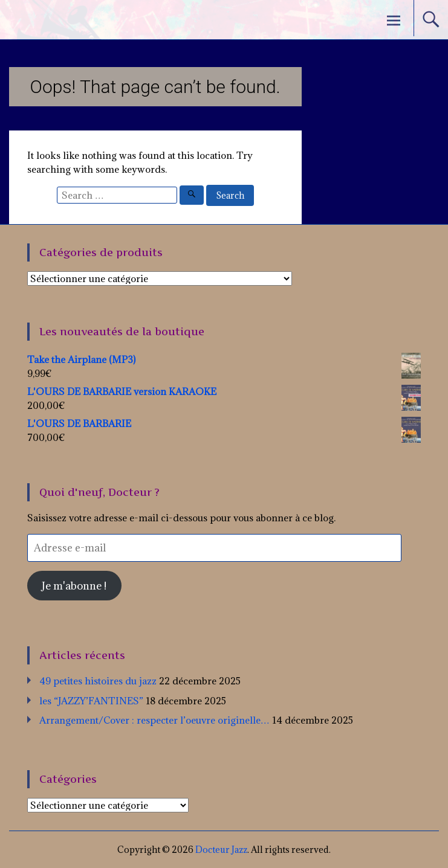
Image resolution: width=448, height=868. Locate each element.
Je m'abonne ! (74, 586)
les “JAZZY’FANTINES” (91, 701)
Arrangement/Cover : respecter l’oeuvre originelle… (154, 720)
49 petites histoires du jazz (98, 681)
